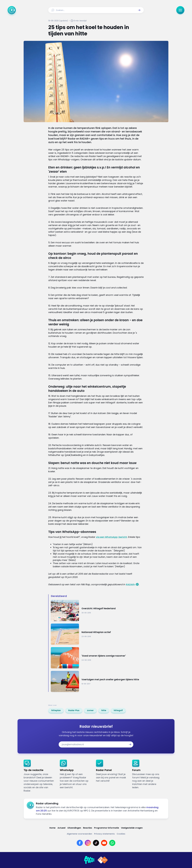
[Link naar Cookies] (121, 834)
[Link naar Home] (52, 828)
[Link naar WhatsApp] (112, 843)
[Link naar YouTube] (104, 843)
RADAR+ (131, 584)
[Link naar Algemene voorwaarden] (79, 834)
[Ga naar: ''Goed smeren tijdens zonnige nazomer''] (97, 658)
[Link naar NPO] (103, 860)
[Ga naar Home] (12, 10)
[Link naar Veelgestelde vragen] (132, 828)
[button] (139, 10)
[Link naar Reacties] (88, 828)
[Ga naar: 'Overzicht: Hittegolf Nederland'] (97, 610)
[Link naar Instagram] (88, 843)
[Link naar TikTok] (96, 843)
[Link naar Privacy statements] (104, 834)
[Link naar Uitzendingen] (74, 828)
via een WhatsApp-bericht (111, 537)
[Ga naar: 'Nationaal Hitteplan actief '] (97, 634)
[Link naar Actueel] (61, 828)
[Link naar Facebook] (80, 843)
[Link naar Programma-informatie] (107, 828)
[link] (56, 710)
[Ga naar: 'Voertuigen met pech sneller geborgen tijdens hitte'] (97, 681)
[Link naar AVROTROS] (89, 860)
